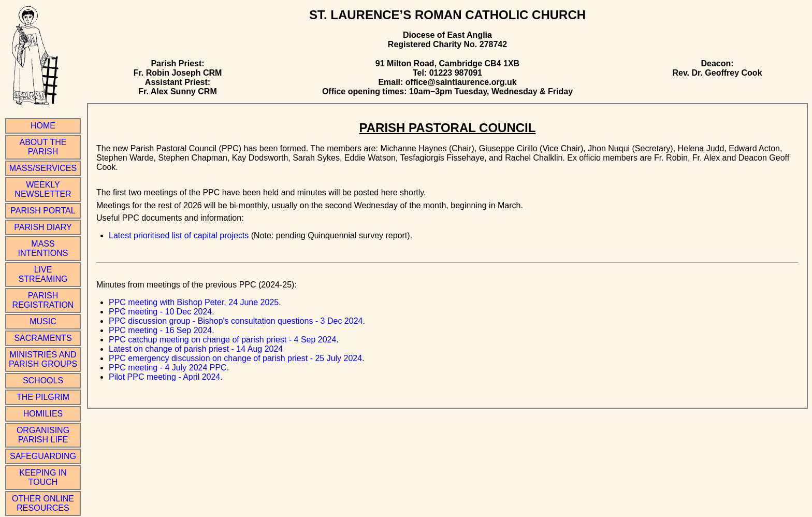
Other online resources (43, 503)
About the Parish (43, 147)
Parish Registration (43, 300)
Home (43, 126)
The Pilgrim (43, 397)
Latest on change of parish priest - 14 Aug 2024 (196, 349)
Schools (43, 380)
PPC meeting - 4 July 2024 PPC (168, 368)
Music (43, 321)
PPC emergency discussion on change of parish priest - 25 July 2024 (235, 358)
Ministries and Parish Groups (43, 359)
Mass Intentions (43, 248)
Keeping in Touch (43, 477)
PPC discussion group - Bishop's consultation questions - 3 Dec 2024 (236, 321)
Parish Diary (43, 227)
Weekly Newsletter (43, 189)
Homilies (43, 414)
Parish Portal (43, 211)
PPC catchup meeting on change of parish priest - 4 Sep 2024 (222, 340)
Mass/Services (43, 168)
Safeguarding (43, 456)
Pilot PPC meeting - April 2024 (164, 377)
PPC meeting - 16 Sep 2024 (160, 330)
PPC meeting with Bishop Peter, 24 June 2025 (194, 302)
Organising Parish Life (43, 435)
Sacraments (43, 338)
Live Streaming (43, 274)
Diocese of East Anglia (447, 35)
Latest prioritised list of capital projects (179, 235)
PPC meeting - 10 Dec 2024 (160, 312)
